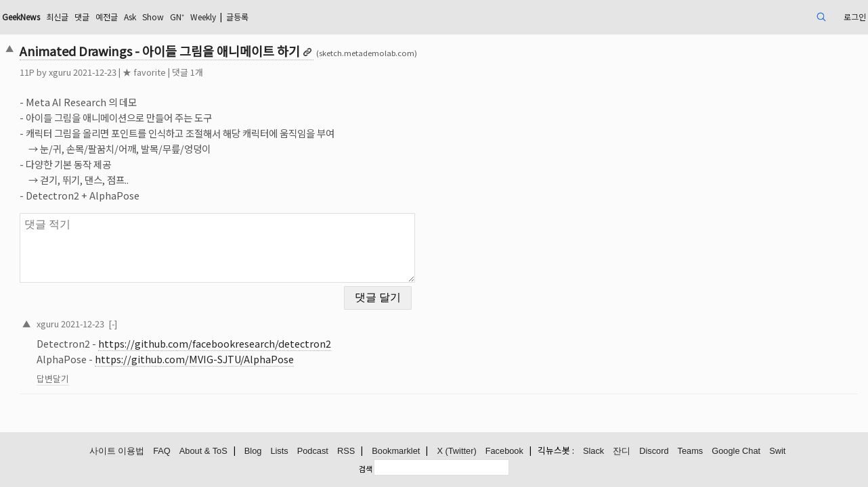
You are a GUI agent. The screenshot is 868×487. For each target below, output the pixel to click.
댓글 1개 (271, 72)
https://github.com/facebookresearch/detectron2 (298, 335)
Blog (253, 451)
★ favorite (227, 72)
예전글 (213, 17)
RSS (346, 451)
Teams (691, 451)
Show (267, 17)
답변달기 (136, 370)
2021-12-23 (166, 315)
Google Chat (736, 451)
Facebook (504, 451)
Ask (240, 17)
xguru (143, 72)
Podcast (313, 451)
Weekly (327, 17)
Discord (654, 451)
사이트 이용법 (117, 451)
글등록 (369, 17)
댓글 (185, 17)
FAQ (162, 451)
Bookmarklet (396, 451)
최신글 (157, 17)
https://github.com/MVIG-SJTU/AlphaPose (278, 351)
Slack (593, 451)
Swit (777, 451)
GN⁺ (295, 17)
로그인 (766, 17)
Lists (279, 451)
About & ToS (203, 451)
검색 (366, 469)
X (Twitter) (456, 451)
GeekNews (113, 17)
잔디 (622, 451)
